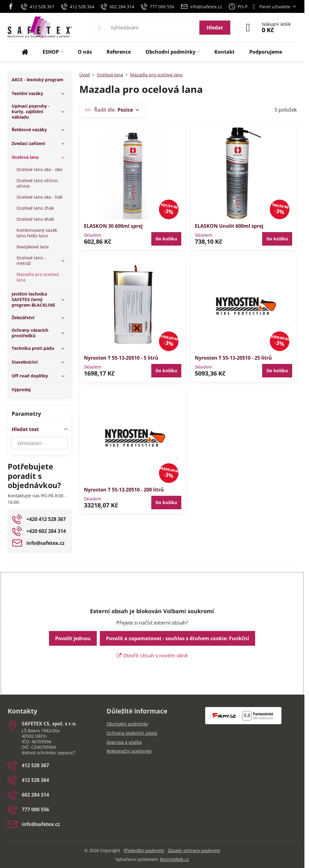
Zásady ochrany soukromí (194, 850)
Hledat (215, 28)
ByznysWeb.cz (175, 859)
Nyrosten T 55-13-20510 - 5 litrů (121, 358)
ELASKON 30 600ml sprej (113, 226)
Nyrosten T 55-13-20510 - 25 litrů (233, 358)
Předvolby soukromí (144, 850)
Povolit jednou (73, 638)
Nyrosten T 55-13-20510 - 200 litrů (124, 490)
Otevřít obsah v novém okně (152, 656)
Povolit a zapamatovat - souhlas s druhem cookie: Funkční (177, 638)
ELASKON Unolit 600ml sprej (229, 226)
